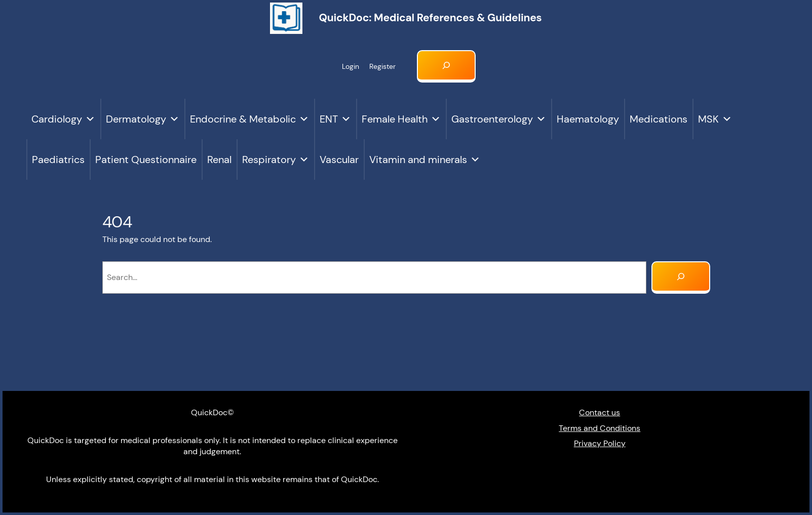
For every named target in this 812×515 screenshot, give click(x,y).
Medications (659, 119)
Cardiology (63, 119)
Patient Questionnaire (146, 160)
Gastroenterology (499, 119)
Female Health (401, 119)
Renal (219, 160)
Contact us (600, 412)
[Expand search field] (446, 66)
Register (382, 66)
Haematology (588, 119)
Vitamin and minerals (425, 160)
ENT (335, 119)
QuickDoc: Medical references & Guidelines (430, 18)
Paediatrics (58, 160)
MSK (715, 119)
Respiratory (276, 160)
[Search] (681, 278)
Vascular (339, 160)
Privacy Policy (600, 443)
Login (351, 66)
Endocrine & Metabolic (249, 119)
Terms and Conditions (600, 428)
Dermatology (143, 119)
